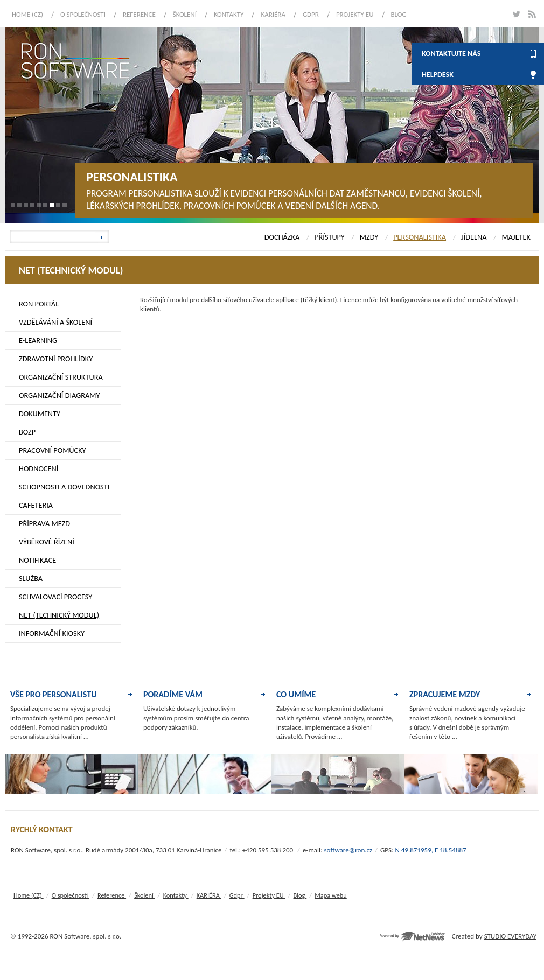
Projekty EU (355, 14)
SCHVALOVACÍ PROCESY (55, 597)
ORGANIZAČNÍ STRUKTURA (61, 377)
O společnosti (83, 14)
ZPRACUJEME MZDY (445, 694)
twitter (516, 14)
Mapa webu (330, 895)
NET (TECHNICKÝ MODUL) (59, 615)
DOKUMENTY (40, 414)
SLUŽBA (31, 578)
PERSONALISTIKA (420, 237)
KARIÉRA (273, 14)
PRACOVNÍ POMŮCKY (53, 450)
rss (532, 14)
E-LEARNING (38, 340)
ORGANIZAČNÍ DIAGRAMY (60, 395)
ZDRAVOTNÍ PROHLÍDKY (56, 359)
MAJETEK (516, 237)
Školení (185, 14)
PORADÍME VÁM (173, 694)
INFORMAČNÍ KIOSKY (52, 633)
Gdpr (311, 14)
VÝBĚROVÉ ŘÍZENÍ (47, 542)
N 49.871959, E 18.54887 (430, 850)
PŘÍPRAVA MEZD (44, 523)
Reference (139, 14)
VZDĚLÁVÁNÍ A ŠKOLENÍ (55, 322)
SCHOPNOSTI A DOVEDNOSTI (64, 487)
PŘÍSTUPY (330, 237)
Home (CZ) (27, 14)
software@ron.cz (348, 850)
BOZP (27, 432)
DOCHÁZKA (282, 237)
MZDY (369, 237)
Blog (399, 14)
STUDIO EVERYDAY (510, 936)
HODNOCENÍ (39, 468)
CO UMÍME (296, 694)
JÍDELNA (474, 237)
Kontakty (229, 14)
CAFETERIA (36, 505)
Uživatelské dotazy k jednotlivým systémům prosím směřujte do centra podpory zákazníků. (196, 718)
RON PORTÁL (39, 304)
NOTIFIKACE (37, 560)
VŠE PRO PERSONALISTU (54, 694)
